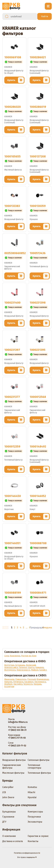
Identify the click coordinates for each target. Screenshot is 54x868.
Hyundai (32, 797)
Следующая (47, 628)
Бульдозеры (9, 812)
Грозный (31, 679)
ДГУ (4, 822)
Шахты (31, 667)
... (26, 628)
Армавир (40, 667)
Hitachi (31, 792)
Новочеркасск (23, 670)
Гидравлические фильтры (12, 766)
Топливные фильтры (39, 773)
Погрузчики (34, 817)
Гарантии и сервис (38, 836)
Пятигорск (18, 682)
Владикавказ (43, 679)
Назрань (38, 684)
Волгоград (9, 665)
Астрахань (20, 665)
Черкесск (28, 684)
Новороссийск (11, 667)
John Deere (8, 797)
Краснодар (15, 656)
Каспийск (18, 684)
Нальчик (8, 682)
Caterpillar (8, 787)
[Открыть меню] (48, 6)
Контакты (33, 841)
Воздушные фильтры (14, 760)
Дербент (8, 684)
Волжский (31, 665)
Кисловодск (40, 682)
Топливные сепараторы (34, 766)
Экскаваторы (35, 822)
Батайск (43, 670)
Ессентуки (9, 687)
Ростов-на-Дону (29, 656)
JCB (4, 792)
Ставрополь (21, 679)
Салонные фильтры (39, 760)
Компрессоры (35, 812)
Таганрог (23, 667)
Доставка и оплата (13, 841)
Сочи (7, 656)
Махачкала (9, 679)
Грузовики (8, 817)
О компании (9, 836)
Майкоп (35, 670)
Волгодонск (10, 670)
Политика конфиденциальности (27, 853)
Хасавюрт (29, 682)
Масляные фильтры (13, 773)
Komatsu (32, 787)
